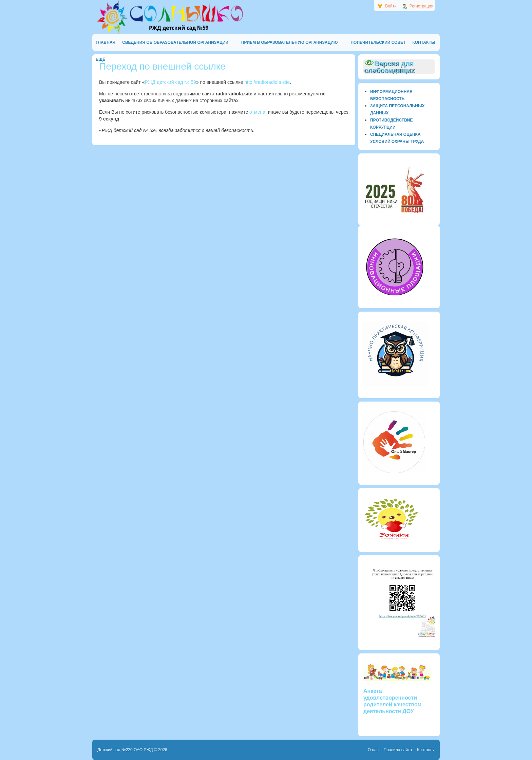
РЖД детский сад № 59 (170, 82)
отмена (257, 112)
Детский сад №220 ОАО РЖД (125, 750)
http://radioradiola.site (267, 82)
